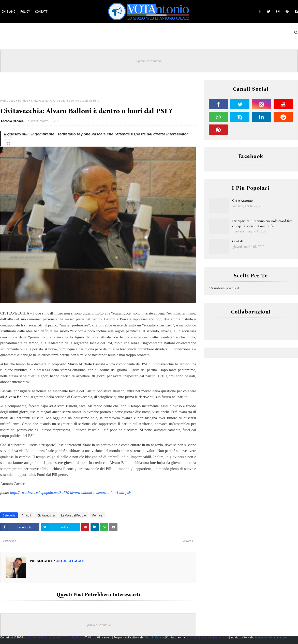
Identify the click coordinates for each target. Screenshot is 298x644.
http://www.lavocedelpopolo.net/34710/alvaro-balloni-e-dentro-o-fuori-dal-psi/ (71, 493)
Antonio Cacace (12, 121)
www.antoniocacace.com (271, 637)
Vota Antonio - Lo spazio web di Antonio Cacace (54, 637)
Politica (23, 100)
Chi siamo (8, 11)
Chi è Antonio (242, 201)
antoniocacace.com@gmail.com (208, 637)
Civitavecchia (46, 515)
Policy (25, 11)
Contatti (42, 11)
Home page (8, 100)
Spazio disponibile (149, 61)
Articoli (26, 515)
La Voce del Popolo (73, 515)
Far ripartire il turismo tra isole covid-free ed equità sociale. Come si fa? (262, 223)
